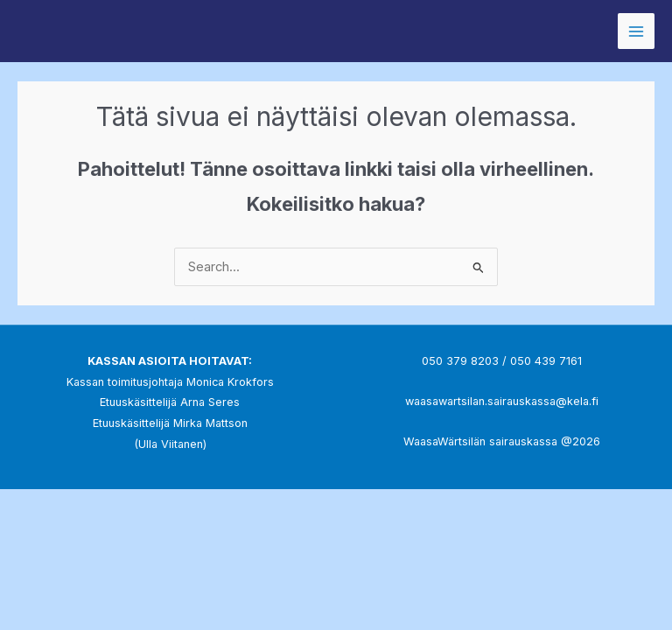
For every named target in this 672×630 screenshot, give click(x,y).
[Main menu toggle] (636, 31)
